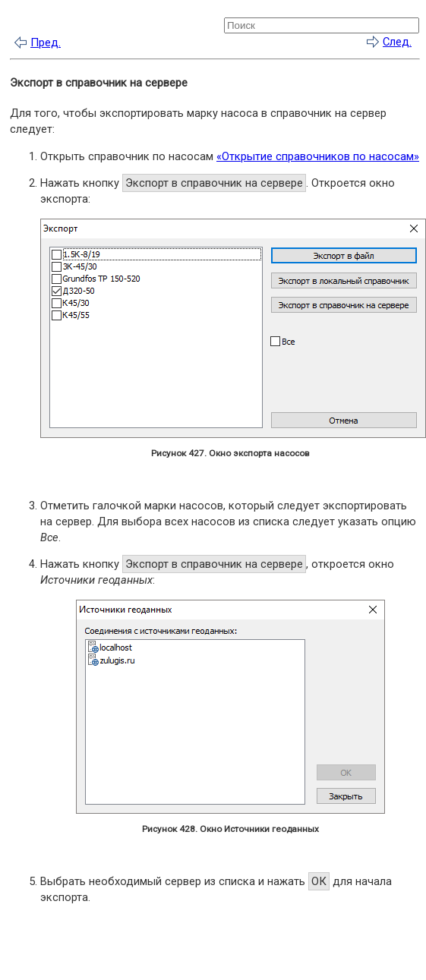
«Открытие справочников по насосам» (318, 156)
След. (397, 42)
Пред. (46, 43)
